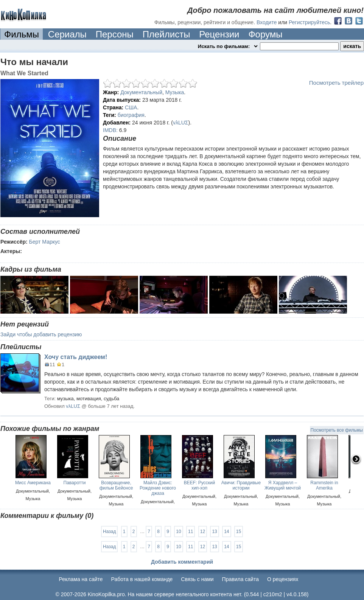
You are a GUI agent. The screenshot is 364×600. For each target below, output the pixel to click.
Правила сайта (240, 579)
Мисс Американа (33, 483)
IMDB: (110, 130)
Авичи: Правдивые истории (241, 485)
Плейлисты (166, 34)
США (131, 107)
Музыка (175, 92)
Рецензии (219, 34)
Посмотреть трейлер (336, 83)
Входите (267, 22)
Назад (109, 532)
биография (131, 115)
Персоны (115, 34)
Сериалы (67, 34)
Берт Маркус (45, 242)
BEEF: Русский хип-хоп (200, 485)
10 (178, 532)
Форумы (265, 34)
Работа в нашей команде (142, 579)
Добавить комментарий (182, 562)
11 (191, 532)
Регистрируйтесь (309, 22)
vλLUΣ (181, 123)
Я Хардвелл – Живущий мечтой (283, 485)
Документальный (141, 92)
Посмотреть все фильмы (337, 430)
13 (214, 532)
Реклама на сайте (81, 579)
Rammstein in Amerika (324, 485)
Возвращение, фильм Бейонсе (116, 485)
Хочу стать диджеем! (76, 357)
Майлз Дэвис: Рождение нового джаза (158, 488)
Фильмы (22, 34)
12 (203, 532)
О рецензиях (283, 579)
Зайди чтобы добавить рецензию (41, 334)
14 (226, 532)
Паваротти (75, 483)
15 (239, 532)
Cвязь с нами (197, 579)
